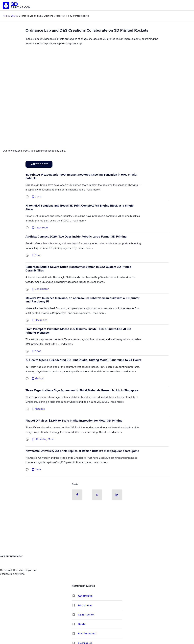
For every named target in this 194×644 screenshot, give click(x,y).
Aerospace (85, 605)
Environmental (87, 633)
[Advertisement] (97, 528)
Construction (86, 615)
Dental (82, 624)
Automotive (85, 596)
